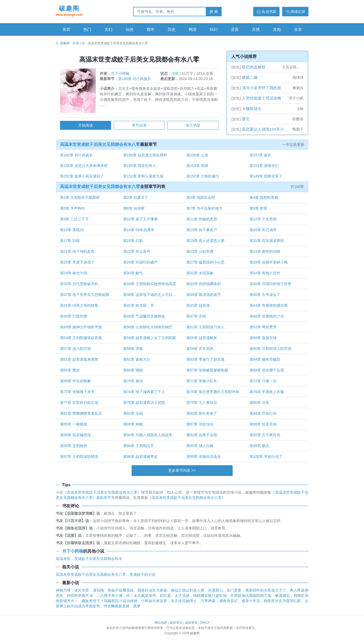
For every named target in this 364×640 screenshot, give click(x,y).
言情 (256, 29)
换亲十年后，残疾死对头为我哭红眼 (271, 603)
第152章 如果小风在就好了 (83, 178)
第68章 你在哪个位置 (266, 372)
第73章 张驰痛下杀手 (78, 394)
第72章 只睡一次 (263, 383)
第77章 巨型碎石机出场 (80, 404)
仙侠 (129, 29)
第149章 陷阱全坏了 (265, 178)
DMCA (205, 623)
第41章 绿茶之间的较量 (80, 307)
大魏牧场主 (252, 109)
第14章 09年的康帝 (139, 232)
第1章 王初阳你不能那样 (81, 199)
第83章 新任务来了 (202, 415)
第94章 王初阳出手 (139, 448)
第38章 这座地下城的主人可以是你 (152, 296)
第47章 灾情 (196, 318)
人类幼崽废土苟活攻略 (262, 98)
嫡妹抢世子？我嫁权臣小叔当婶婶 (109, 603)
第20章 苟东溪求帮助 (266, 242)
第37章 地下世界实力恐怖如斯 (85, 296)
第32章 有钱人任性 (264, 275)
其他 (277, 29)
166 (300, 109)
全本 (298, 29)
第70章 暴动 (133, 383)
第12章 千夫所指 (263, 221)
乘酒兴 (298, 88)
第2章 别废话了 (136, 199)
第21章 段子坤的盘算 (78, 253)
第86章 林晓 (133, 426)
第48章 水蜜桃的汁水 (266, 318)
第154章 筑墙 (197, 167)
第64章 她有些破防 (264, 361)
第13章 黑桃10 (73, 232)
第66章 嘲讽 (133, 372)
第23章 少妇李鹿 (200, 253)
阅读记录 (298, 12)
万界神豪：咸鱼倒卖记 (219, 603)
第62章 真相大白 (137, 361)
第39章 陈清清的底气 (204, 296)
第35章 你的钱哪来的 (204, 286)
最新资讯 (176, 623)
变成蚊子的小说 (142, 577)
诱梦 (137, 609)
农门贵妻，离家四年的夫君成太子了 (256, 593)
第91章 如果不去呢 (202, 437)
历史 (172, 29)
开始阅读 (86, 126)
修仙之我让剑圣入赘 (188, 593)
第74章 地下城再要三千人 (144, 394)
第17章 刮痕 (71, 242)
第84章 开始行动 (263, 415)
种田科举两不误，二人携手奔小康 (95, 598)
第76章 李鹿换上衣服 (266, 394)
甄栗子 (298, 129)
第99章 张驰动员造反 (204, 458)
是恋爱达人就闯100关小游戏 (266, 129)
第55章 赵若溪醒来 (202, 340)
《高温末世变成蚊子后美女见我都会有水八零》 (102, 495)
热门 (87, 29)
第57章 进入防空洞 (76, 350)
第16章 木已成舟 (263, 232)
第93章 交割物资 (74, 448)
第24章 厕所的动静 (264, 253)
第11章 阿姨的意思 (202, 221)
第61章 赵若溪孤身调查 (80, 361)
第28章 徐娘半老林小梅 (268, 264)
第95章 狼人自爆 (200, 448)
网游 (193, 29)
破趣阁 (69, 11)
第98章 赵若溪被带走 (141, 458)
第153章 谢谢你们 (264, 167)
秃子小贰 (296, 98)
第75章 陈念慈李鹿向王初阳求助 (213, 394)
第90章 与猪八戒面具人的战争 (148, 437)
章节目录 (139, 126)
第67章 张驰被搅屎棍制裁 (207, 372)
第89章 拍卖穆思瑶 (76, 437)
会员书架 (269, 12)
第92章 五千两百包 (264, 437)
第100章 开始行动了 (265, 458)
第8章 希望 (258, 210)
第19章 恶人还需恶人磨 (205, 242)
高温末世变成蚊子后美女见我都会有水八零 (101, 145)
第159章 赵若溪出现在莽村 (145, 156)
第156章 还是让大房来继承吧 (85, 167)
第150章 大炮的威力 (203, 178)
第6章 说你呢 (134, 210)
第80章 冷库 (259, 404)
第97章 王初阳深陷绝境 (80, 458)
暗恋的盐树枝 (254, 67)
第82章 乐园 (133, 415)
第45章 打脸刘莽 (74, 318)
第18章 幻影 (133, 242)
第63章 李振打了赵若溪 (205, 361)
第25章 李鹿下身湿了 (78, 264)
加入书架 (192, 126)
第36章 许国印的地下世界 (270, 286)
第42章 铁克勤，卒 (139, 307)
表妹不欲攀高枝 (121, 593)
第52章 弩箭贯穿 (263, 329)
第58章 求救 (133, 350)
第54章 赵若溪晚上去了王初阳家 (150, 340)
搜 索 (214, 12)
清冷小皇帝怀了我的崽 (262, 88)
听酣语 (298, 119)
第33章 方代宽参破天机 (80, 286)
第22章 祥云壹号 (137, 253)
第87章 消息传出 (200, 426)
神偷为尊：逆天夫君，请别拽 (80, 593)
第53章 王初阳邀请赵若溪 (82, 340)
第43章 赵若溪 (198, 307)
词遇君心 (215, 593)
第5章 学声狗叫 (73, 210)
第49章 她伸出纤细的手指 (82, 329)
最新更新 (191, 623)
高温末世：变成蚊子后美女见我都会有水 (89, 561)
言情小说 (79, 43)
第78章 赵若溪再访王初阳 (144, 404)
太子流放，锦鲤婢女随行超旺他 (201, 598)
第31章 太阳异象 (200, 275)
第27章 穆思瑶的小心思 (205, 264)
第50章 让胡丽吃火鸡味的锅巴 (148, 329)
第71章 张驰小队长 (202, 383)
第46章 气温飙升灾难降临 (144, 318)
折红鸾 (165, 598)
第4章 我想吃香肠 (263, 199)
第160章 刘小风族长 (135, 80)
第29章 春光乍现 (74, 275)
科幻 (214, 29)
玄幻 (108, 29)
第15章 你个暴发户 (202, 232)
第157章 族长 (260, 156)
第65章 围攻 (71, 372)
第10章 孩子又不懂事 (141, 221)
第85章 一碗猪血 (74, 426)
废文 (246, 119)
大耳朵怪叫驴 (293, 67)
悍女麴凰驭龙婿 (117, 609)
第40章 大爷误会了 (264, 296)
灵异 (235, 29)
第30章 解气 (133, 275)
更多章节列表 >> (182, 472)
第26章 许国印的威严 (141, 264)
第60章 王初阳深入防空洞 (270, 350)
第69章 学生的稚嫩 (76, 383)
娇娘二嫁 (250, 77)
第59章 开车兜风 (200, 350)
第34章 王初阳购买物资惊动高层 (150, 286)
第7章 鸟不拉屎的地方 (205, 210)
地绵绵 (298, 77)
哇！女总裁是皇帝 (141, 598)
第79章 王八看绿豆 (202, 404)
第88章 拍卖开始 (263, 426)
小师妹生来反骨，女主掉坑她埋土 (169, 603)
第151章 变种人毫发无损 (144, 178)
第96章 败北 (259, 448)
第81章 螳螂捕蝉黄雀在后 (82, 415)
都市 (151, 29)
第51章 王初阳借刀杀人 (205, 329)
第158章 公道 (197, 156)
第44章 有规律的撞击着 (268, 307)
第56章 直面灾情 (263, 340)
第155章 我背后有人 (140, 167)
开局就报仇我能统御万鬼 (251, 598)
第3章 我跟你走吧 (201, 199)
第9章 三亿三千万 (75, 221)
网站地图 (161, 623)
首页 (66, 29)
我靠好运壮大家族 (152, 593)
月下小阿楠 (121, 74)
